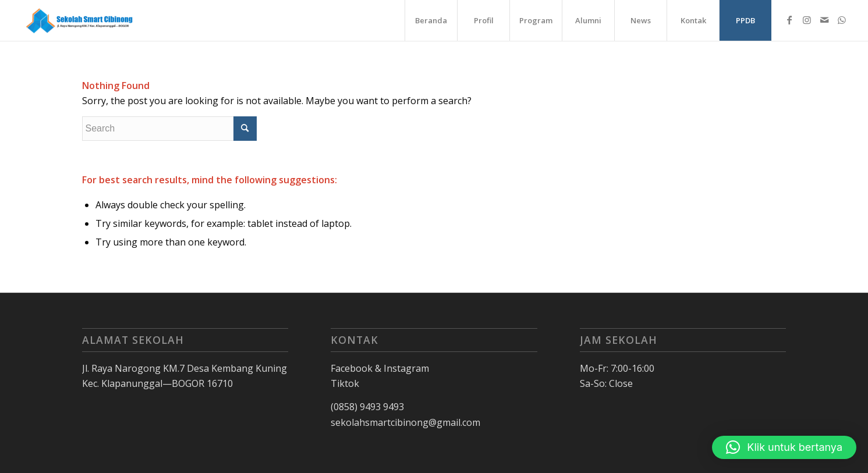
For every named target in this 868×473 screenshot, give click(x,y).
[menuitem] (431, 20)
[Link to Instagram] (807, 20)
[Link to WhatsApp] (842, 20)
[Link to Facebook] (789, 20)
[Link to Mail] (824, 20)
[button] (784, 447)
